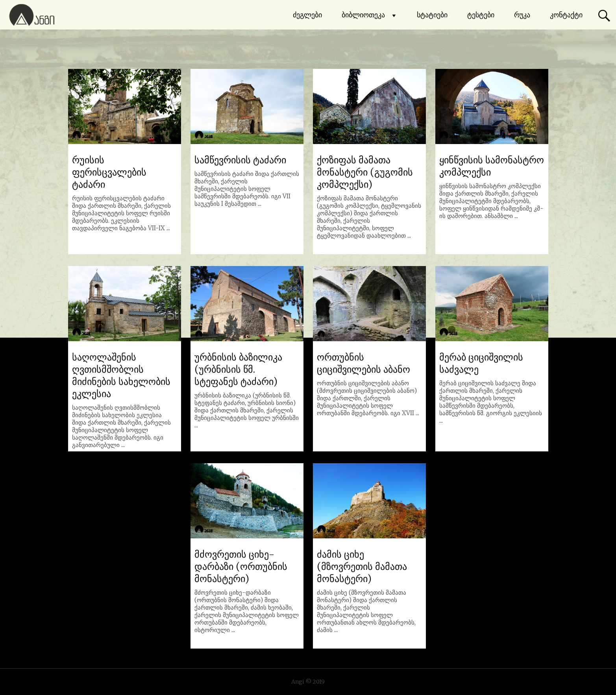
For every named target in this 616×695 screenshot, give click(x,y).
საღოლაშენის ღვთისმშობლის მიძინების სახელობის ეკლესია (121, 375)
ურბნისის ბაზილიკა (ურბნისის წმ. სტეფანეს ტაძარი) (238, 369)
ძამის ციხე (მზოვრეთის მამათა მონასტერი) (362, 567)
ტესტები (481, 15)
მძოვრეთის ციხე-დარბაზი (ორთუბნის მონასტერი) (241, 567)
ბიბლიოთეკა (369, 15)
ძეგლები (307, 15)
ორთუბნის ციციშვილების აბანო (363, 363)
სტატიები (432, 15)
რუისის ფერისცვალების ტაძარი (109, 172)
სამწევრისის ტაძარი (240, 160)
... (168, 228)
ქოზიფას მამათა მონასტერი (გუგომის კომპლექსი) (365, 172)
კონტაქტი (566, 15)
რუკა (522, 15)
